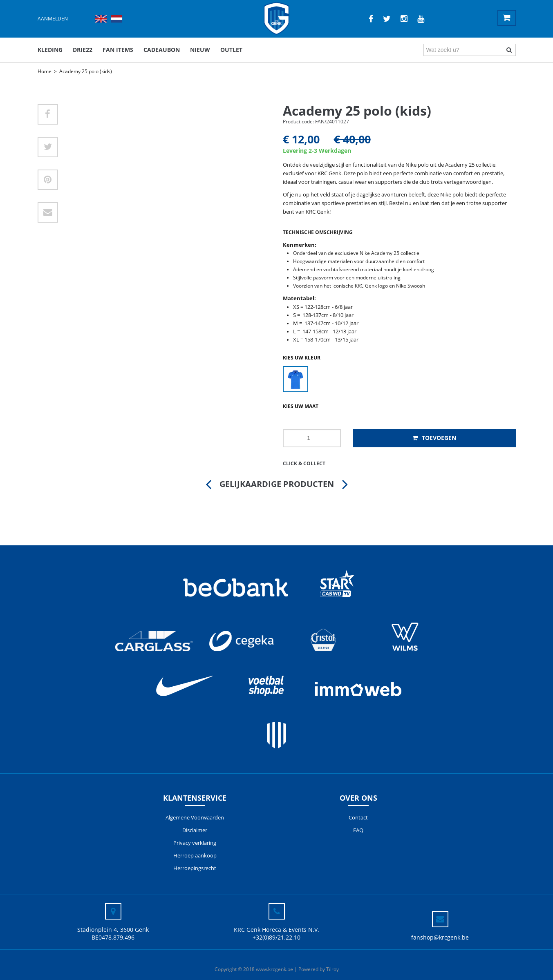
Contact (358, 817)
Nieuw (200, 50)
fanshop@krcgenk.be (440, 937)
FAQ (358, 830)
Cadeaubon (162, 50)
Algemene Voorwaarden (195, 817)
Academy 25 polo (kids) (86, 71)
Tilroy (332, 969)
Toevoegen (434, 438)
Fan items (118, 50)
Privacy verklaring (195, 843)
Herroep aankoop (195, 855)
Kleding (50, 50)
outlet (231, 50)
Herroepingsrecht (195, 868)
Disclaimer (195, 830)
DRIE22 (83, 50)
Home (45, 71)
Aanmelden (53, 19)
